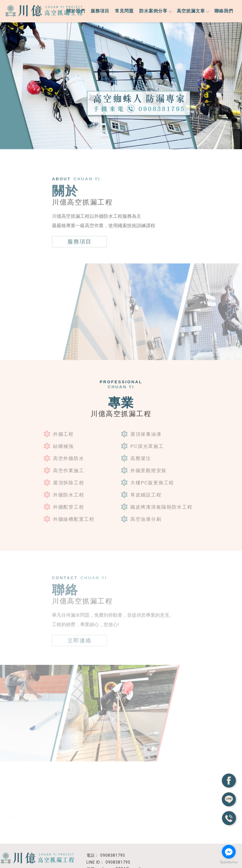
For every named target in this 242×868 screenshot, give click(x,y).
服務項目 (100, 11)
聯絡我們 (224, 11)
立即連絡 (80, 637)
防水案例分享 (155, 11)
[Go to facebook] (229, 852)
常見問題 (124, 11)
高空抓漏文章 (193, 11)
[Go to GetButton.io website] (229, 862)
